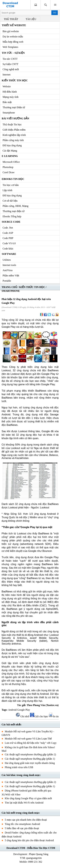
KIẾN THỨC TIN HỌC (32, 287)
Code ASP (8, 233)
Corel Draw (9, 172)
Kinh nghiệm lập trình (14, 135)
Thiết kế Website (14, 25)
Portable (7, 281)
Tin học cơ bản (11, 185)
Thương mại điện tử (14, 211)
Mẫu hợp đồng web (13, 42)
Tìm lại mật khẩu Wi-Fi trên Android (24, 803)
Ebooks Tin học (13, 179)
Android (12, 710)
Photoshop (8, 167)
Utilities (7, 260)
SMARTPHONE (11, 291)
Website (7, 86)
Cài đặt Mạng (10, 151)
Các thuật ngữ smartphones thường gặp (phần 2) (30, 754)
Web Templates (10, 47)
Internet (7, 75)
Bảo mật (7, 102)
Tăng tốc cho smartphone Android (22, 824)
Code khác (8, 249)
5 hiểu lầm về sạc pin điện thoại (22, 828)
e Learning (10, 156)
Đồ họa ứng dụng (12, 145)
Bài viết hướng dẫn (15, 118)
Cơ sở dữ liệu (10, 201)
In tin (53, 716)
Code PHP (8, 238)
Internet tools (9, 265)
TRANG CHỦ (9, 287)
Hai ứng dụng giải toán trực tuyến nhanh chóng (30, 763)
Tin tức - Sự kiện (13, 53)
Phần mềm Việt (11, 276)
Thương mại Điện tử (14, 107)
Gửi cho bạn (39, 716)
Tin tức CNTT (10, 59)
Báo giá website (11, 31)
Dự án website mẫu (13, 37)
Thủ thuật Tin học (12, 124)
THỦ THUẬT (11, 19)
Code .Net (8, 228)
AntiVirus (8, 270)
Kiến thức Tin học (15, 80)
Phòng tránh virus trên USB (19, 767)
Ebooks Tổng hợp (12, 216)
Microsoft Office (11, 162)
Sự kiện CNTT (10, 64)
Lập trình (7, 190)
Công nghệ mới (11, 69)
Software (9, 254)
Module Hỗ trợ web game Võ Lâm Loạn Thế (28, 739)
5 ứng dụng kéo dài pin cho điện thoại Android (29, 840)
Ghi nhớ (22, 716)
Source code (11, 222)
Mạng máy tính (11, 97)
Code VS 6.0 (9, 243)
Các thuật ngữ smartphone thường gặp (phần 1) (30, 759)
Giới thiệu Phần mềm (14, 130)
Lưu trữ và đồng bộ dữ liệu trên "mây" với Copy (31, 743)
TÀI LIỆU (31, 19)
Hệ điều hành (10, 92)
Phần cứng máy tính (13, 140)
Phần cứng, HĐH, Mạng (15, 206)
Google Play (24, 710)
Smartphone (9, 113)
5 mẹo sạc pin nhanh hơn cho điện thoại (26, 820)
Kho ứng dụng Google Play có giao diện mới (28, 798)
